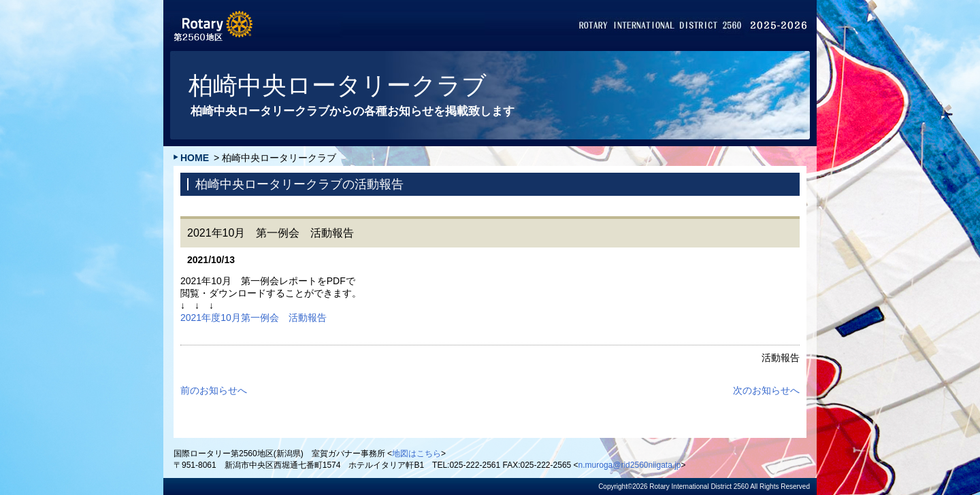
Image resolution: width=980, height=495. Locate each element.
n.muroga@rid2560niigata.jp (630, 465)
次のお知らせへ (766, 390)
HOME (195, 158)
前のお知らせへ (214, 390)
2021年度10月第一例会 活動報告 (254, 318)
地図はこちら (416, 454)
